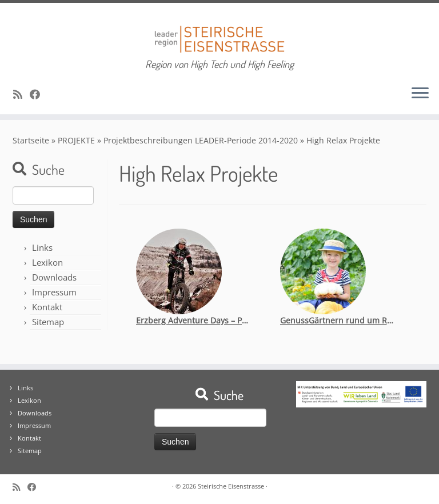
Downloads (54, 277)
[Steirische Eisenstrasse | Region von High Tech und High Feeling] (219, 31)
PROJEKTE (76, 140)
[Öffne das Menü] (420, 94)
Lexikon (47, 262)
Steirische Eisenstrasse (231, 486)
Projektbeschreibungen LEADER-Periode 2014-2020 (201, 140)
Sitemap (48, 322)
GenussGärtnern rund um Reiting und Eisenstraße (337, 320)
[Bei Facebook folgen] (39, 94)
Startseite (31, 140)
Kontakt (47, 307)
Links (42, 247)
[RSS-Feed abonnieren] (21, 94)
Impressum (54, 292)
